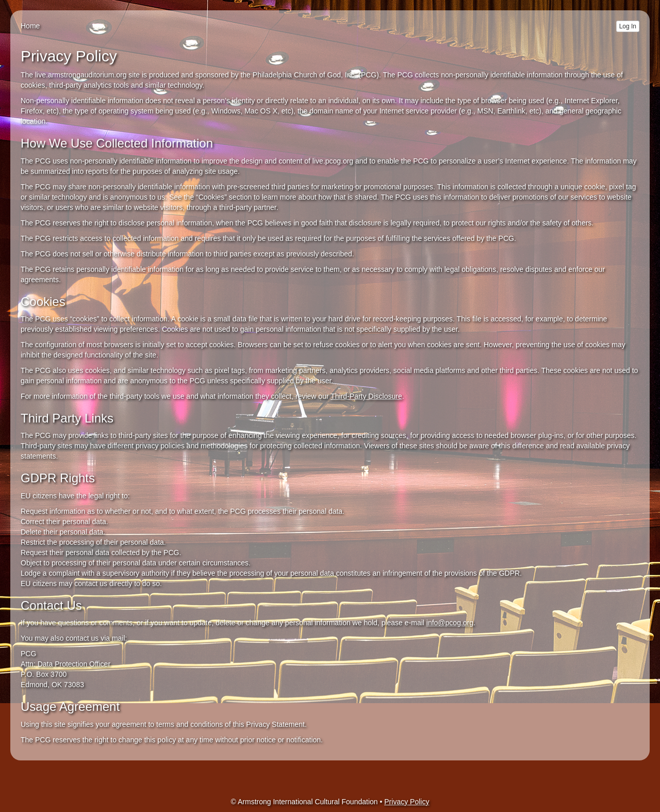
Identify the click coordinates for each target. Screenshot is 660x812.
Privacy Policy (407, 802)
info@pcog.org (450, 623)
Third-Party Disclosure (366, 396)
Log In (628, 26)
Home (30, 26)
